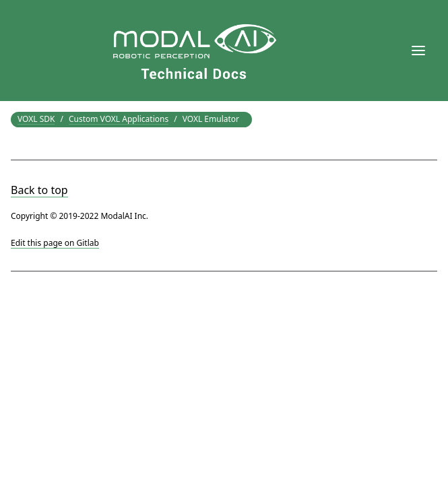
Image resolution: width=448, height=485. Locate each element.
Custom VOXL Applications (119, 119)
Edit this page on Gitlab (55, 243)
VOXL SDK (36, 119)
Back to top (39, 190)
